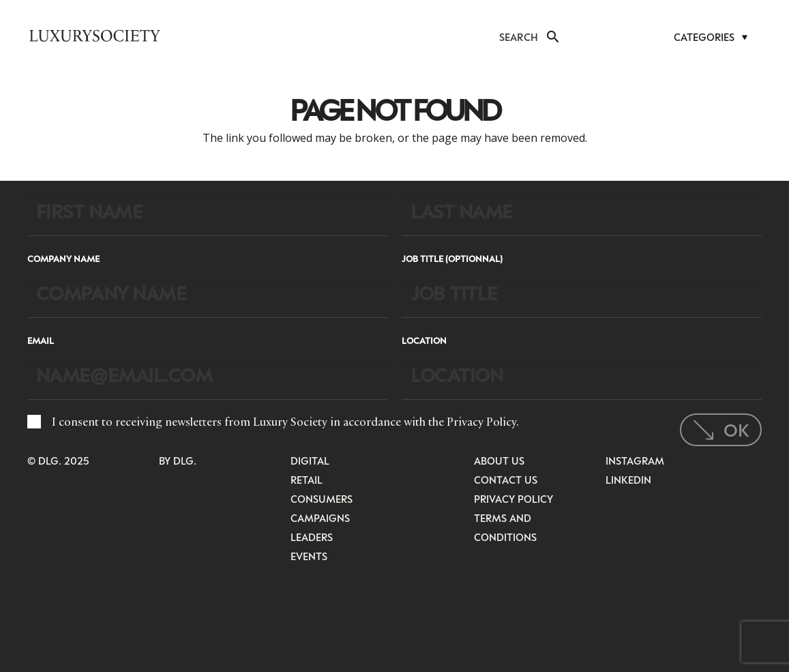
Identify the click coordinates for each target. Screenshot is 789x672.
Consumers (322, 499)
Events (309, 556)
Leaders (312, 537)
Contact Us (506, 480)
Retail (307, 480)
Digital (310, 461)
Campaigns (320, 518)
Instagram (635, 461)
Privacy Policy (481, 422)
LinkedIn (628, 480)
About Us (499, 461)
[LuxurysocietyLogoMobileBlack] (95, 35)
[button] (552, 37)
